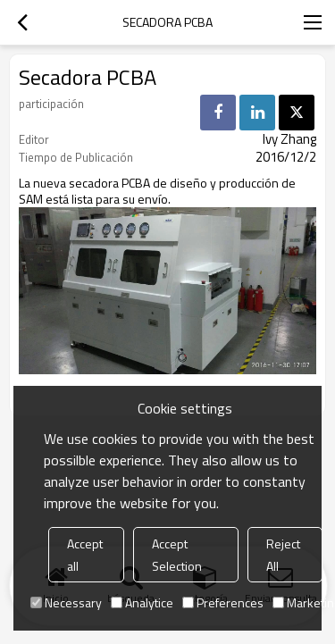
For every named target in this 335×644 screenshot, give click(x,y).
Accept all (85, 555)
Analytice (142, 602)
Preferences (223, 602)
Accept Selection (177, 555)
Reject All (283, 555)
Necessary (66, 602)
